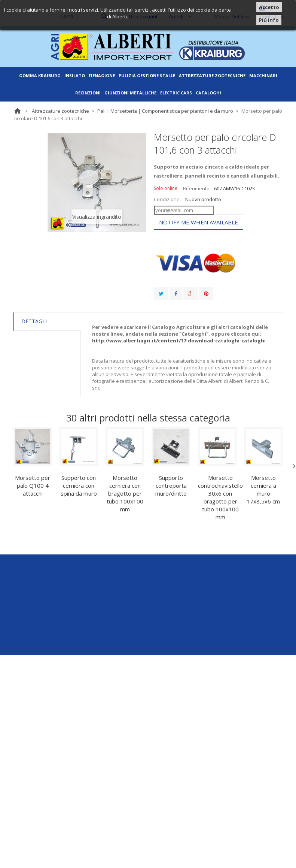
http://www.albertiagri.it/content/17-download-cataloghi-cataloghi (179, 341)
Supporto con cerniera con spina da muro (79, 486)
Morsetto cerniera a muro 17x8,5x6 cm (263, 489)
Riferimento (196, 188)
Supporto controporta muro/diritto (171, 486)
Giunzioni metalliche (130, 93)
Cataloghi (208, 93)
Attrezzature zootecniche (212, 75)
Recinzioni (88, 93)
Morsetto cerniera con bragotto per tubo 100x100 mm (125, 493)
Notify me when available (199, 222)
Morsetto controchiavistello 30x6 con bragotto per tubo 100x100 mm (220, 497)
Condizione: (167, 199)
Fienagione (102, 75)
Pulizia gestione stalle (147, 75)
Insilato (75, 75)
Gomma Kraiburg (40, 75)
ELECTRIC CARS (176, 93)
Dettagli (34, 321)
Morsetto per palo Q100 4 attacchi (33, 486)
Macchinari (263, 75)
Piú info (269, 20)
